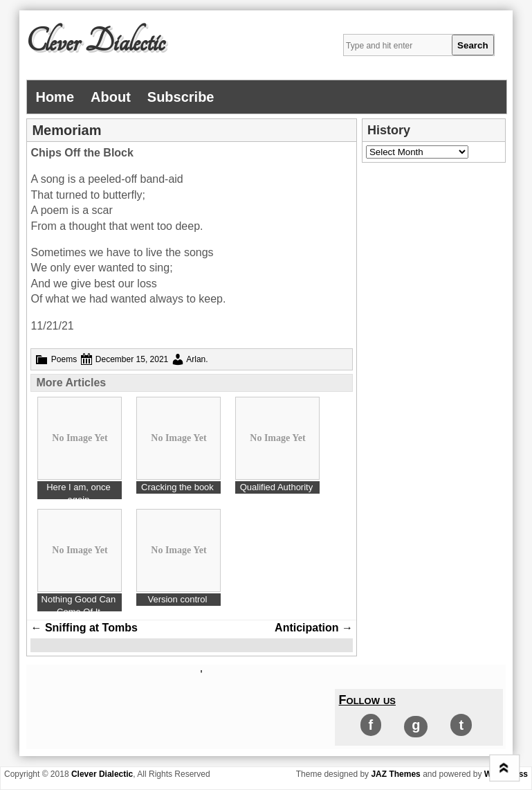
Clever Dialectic (95, 42)
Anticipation (314, 628)
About (111, 97)
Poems (64, 359)
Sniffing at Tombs (84, 628)
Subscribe (181, 97)
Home (55, 97)
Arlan (196, 359)
